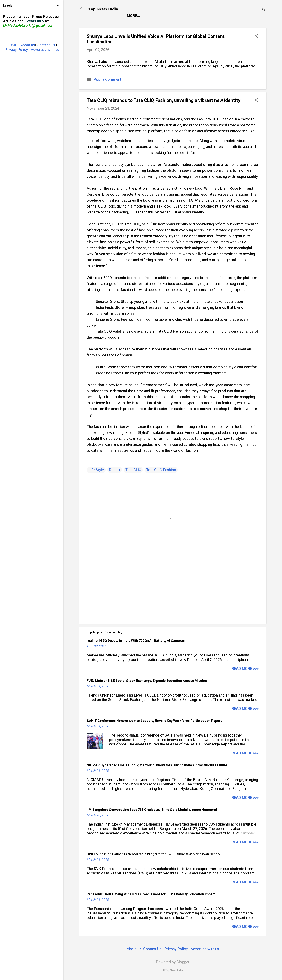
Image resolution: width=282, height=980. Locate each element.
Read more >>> (245, 669)
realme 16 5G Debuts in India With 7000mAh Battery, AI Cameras (136, 641)
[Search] (264, 10)
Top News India (103, 9)
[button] (256, 36)
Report (134, 16)
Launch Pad (196, 16)
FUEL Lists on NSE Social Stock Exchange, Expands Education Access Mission (147, 681)
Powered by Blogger (173, 962)
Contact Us (152, 949)
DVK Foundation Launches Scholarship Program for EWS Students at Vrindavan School (154, 854)
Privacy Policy (176, 949)
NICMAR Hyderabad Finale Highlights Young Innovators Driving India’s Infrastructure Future (157, 765)
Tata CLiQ (133, 470)
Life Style (224, 16)
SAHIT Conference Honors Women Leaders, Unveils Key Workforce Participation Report (154, 721)
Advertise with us (205, 949)
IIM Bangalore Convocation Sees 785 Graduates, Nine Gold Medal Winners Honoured (152, 810)
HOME (12, 45)
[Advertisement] (173, 589)
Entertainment (163, 16)
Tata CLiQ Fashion (161, 470)
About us (134, 949)
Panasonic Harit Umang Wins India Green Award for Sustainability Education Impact (151, 894)
